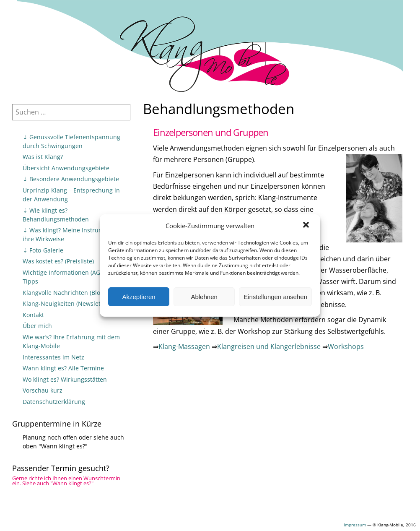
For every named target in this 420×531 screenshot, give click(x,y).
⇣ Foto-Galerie (43, 250)
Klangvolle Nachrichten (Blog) (64, 293)
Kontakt (33, 315)
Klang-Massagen (184, 346)
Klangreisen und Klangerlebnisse (269, 346)
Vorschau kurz (43, 390)
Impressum (355, 525)
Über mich (37, 326)
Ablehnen (204, 297)
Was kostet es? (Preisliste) (58, 261)
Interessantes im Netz (53, 357)
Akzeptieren (139, 297)
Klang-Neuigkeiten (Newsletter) (66, 303)
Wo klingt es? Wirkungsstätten (65, 379)
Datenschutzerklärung (54, 402)
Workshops (346, 346)
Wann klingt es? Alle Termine (63, 368)
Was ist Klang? (43, 157)
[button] (307, 226)
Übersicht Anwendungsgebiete (66, 168)
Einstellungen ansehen (275, 297)
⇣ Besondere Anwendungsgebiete (71, 179)
